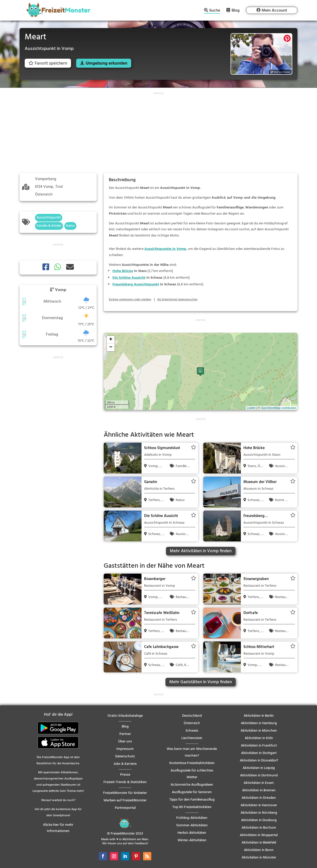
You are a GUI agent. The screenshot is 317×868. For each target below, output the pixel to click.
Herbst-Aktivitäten (192, 833)
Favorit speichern (48, 63)
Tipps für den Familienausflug (192, 800)
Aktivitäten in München (259, 731)
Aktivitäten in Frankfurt (259, 746)
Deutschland (192, 716)
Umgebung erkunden (107, 63)
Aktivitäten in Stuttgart (259, 753)
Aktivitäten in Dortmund (259, 775)
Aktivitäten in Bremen (259, 790)
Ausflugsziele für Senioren (192, 792)
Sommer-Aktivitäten (192, 825)
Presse (125, 775)
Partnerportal (125, 808)
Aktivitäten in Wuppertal (259, 835)
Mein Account (274, 11)
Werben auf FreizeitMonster (125, 800)
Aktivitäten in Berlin (259, 716)
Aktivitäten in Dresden (259, 798)
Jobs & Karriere (125, 764)
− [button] (111, 347)
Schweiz (192, 731)
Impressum (125, 749)
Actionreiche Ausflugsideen (192, 785)
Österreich (192, 723)
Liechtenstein (192, 738)
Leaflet (251, 408)
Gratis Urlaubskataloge (125, 716)
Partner (125, 734)
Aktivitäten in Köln (259, 738)
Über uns (125, 742)
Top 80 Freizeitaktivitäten (192, 807)
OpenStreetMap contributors (278, 408)
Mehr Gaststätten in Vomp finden (201, 682)
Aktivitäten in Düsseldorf (259, 761)
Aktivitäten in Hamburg (259, 723)
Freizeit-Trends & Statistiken (125, 782)
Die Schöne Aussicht (129, 278)
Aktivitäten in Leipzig (259, 768)
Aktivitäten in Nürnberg (259, 813)
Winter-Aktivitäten (192, 840)
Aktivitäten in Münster (259, 858)
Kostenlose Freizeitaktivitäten (192, 763)
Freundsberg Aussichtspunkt (136, 284)
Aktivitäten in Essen (259, 783)
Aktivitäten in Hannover (259, 805)
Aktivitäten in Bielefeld (259, 843)
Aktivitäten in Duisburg (259, 820)
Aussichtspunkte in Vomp (165, 249)
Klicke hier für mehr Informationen (58, 828)
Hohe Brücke (123, 271)
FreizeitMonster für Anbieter (125, 793)
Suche (215, 11)
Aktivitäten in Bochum (259, 828)
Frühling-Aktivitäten (192, 818)
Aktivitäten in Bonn (259, 850)
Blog (236, 10)
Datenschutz (125, 756)
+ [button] (111, 340)
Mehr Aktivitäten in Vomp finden (201, 551)
